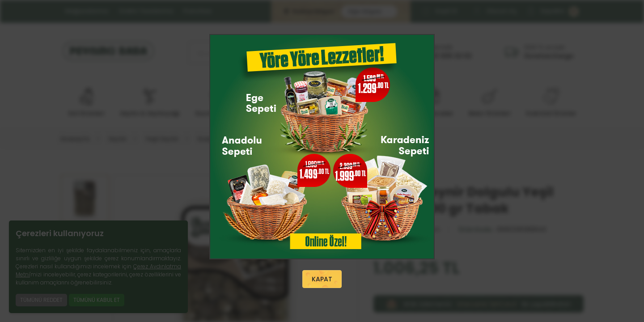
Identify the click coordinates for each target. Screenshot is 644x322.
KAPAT (322, 279)
